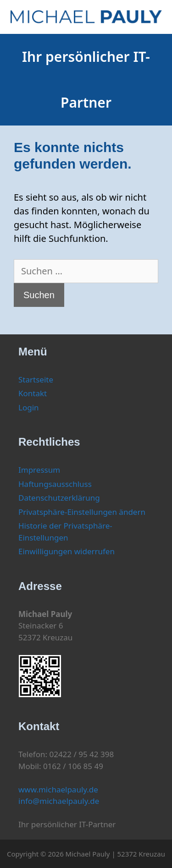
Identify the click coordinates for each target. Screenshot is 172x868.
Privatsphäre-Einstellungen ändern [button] (82, 512)
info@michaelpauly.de (59, 801)
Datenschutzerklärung (59, 498)
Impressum (39, 470)
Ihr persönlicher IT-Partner (86, 79)
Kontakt (33, 393)
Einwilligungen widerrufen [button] (67, 551)
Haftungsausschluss (55, 484)
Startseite (36, 379)
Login (29, 407)
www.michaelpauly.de (58, 789)
